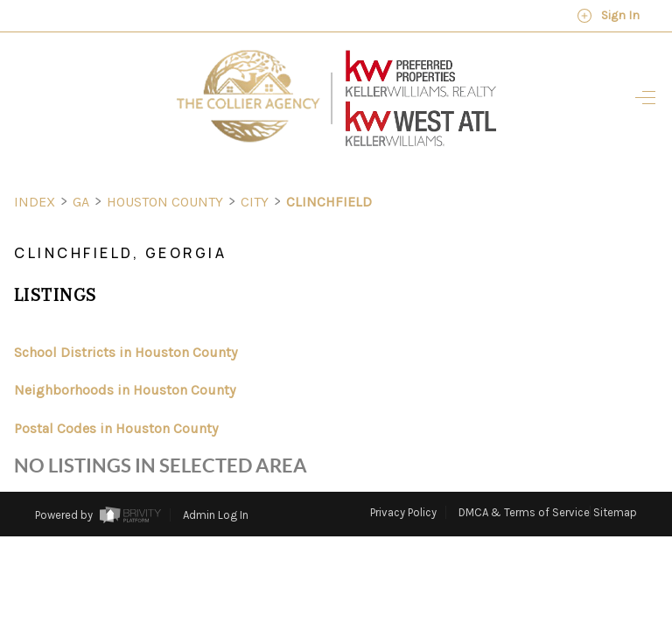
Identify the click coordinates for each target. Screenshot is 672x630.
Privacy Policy (403, 480)
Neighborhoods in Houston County (125, 357)
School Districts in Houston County (126, 320)
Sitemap (615, 480)
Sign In (608, 16)
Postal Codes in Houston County (116, 396)
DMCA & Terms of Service (524, 480)
